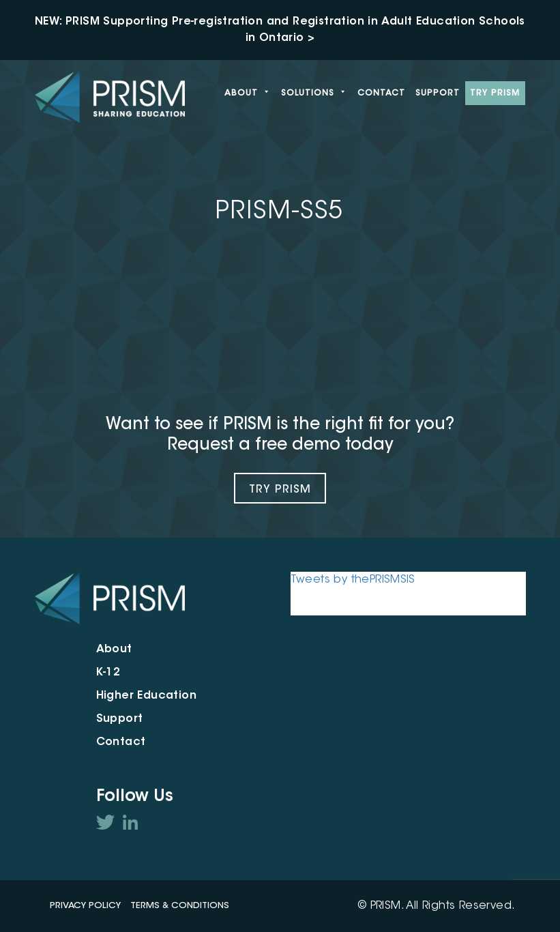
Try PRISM (495, 93)
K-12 (108, 673)
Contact (381, 93)
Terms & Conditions (180, 906)
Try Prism (280, 490)
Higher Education (146, 696)
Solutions (314, 93)
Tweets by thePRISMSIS (353, 580)
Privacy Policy (85, 906)
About (248, 93)
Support (438, 93)
